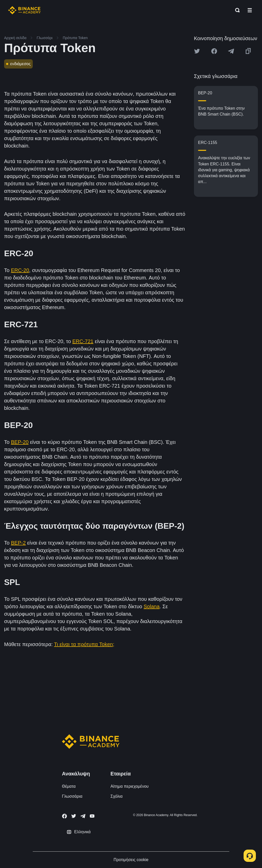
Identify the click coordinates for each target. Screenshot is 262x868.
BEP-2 (18, 543)
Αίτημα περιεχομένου (130, 786)
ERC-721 (83, 341)
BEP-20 (20, 442)
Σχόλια (117, 796)
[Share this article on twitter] (197, 51)
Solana (151, 606)
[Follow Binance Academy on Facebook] (64, 816)
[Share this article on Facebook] (214, 51)
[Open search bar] (236, 10)
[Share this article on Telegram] (231, 51)
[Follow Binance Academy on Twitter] (74, 816)
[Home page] (24, 10)
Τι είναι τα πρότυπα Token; (84, 644)
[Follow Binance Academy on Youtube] (92, 816)
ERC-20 (20, 270)
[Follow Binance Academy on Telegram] (83, 816)
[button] (250, 10)
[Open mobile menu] (250, 10)
